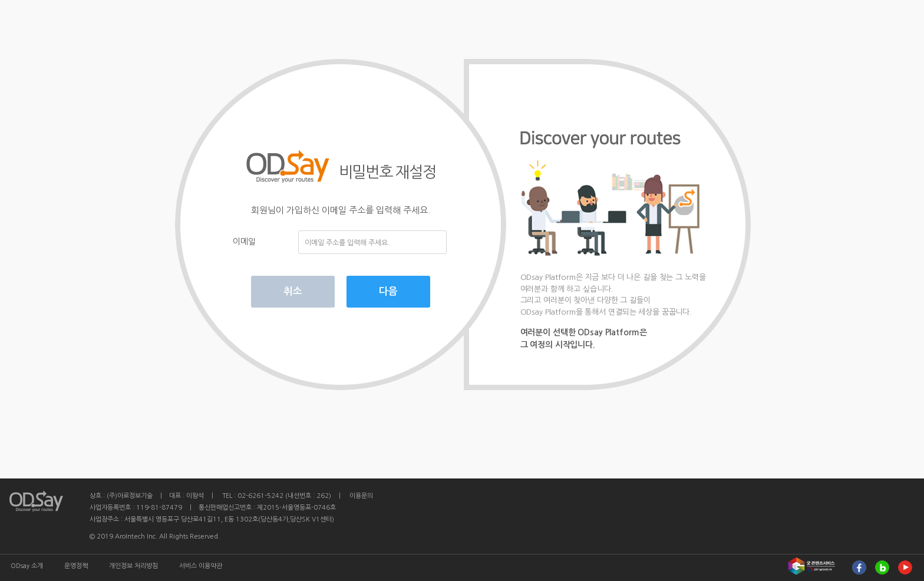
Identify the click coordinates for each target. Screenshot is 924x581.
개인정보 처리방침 (133, 566)
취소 (293, 291)
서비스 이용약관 (201, 566)
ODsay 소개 (27, 566)
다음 (388, 291)
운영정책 (76, 566)
